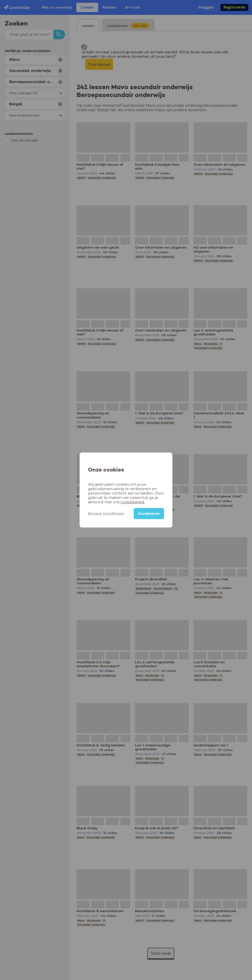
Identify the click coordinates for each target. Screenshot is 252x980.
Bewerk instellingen (106, 514)
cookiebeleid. (133, 502)
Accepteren (149, 514)
